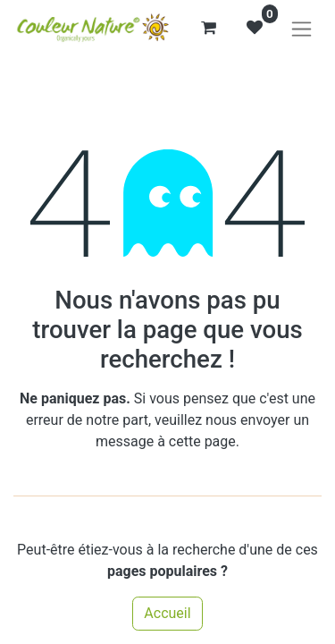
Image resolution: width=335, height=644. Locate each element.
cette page (202, 441)
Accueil (167, 613)
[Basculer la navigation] (301, 28)
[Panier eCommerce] (208, 28)
